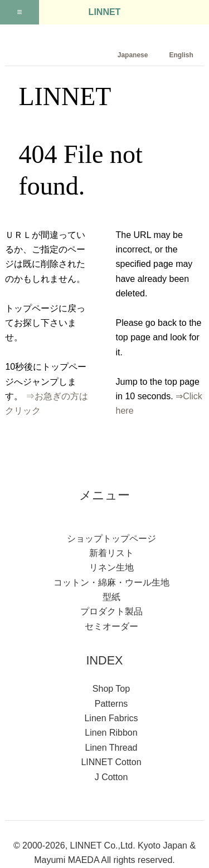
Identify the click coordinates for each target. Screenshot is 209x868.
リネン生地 (111, 567)
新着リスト (111, 553)
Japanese (133, 55)
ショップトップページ (111, 539)
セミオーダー (111, 626)
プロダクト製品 (111, 611)
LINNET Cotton (111, 762)
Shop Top (111, 689)
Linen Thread (111, 748)
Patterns (111, 704)
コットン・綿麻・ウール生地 (111, 582)
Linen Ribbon (111, 733)
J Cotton (111, 777)
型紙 (111, 597)
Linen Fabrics (111, 718)
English (181, 55)
